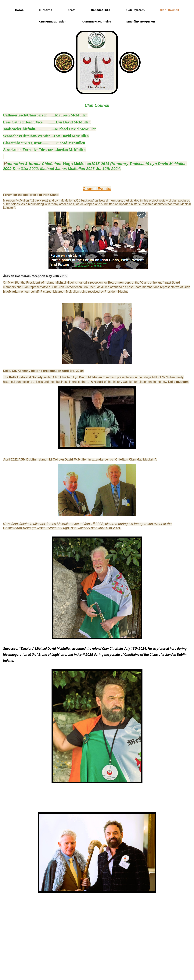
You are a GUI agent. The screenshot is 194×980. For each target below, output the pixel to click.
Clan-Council (169, 10)
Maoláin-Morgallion (141, 22)
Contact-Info (101, 10)
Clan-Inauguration (53, 22)
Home (19, 10)
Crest (72, 10)
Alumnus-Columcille (96, 22)
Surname (46, 10)
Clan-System (135, 10)
